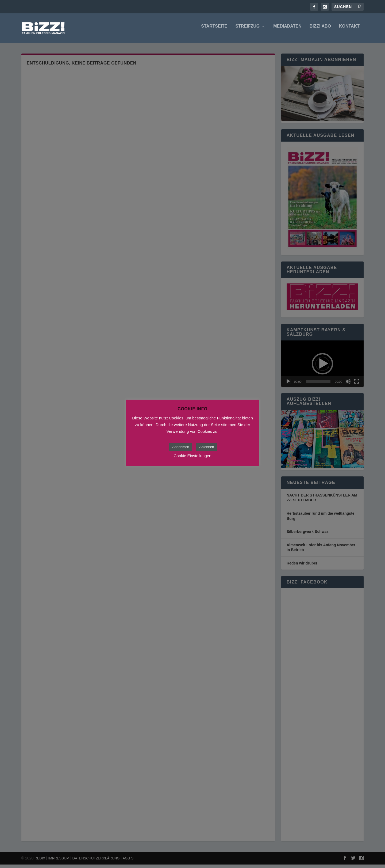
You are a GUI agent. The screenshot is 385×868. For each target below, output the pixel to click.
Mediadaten (287, 30)
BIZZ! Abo (320, 30)
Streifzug (248, 30)
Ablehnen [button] (207, 447)
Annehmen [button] (181, 447)
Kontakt (349, 30)
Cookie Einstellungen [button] (193, 456)
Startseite (214, 30)
